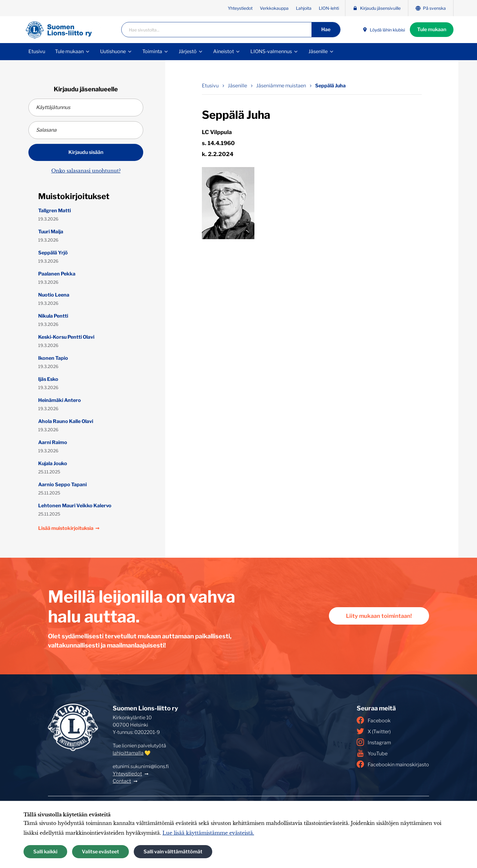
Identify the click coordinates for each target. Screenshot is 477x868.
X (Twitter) (374, 731)
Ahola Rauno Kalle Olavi (66, 421)
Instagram (374, 742)
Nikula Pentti (53, 316)
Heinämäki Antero (60, 400)
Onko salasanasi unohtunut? (86, 171)
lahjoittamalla (128, 753)
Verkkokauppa (274, 8)
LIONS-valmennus (271, 51)
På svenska (431, 8)
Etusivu (37, 51)
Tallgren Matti (55, 211)
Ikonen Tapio (53, 358)
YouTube (372, 753)
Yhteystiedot (240, 8)
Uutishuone (113, 51)
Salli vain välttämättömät (173, 852)
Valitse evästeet (100, 852)
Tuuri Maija (51, 232)
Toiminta (152, 51)
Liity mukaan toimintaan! (379, 616)
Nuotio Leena (54, 295)
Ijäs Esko (48, 379)
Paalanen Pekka (57, 274)
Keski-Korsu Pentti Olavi (66, 337)
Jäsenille (318, 51)
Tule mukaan (432, 29)
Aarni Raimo (53, 442)
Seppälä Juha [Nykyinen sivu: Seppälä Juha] (330, 86)
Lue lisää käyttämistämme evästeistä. (208, 833)
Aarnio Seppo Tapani (62, 485)
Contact (122, 781)
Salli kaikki (45, 852)
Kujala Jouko (53, 463)
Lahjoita (304, 8)
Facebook (374, 720)
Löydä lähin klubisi (384, 30)
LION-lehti (329, 8)
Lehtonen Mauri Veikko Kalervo (75, 506)
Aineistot (224, 51)
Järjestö (188, 51)
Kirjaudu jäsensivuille (377, 8)
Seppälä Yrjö (53, 253)
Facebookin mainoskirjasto (393, 764)
